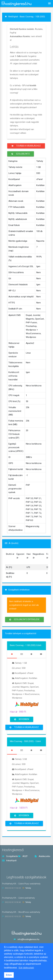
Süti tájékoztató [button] (26, 968)
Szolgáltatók (10, 856)
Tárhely (28, 888)
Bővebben (22, 719)
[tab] (12, 654)
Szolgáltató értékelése (24, 619)
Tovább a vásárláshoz (26, 146)
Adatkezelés (42, 856)
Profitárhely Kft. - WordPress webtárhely (21, 912)
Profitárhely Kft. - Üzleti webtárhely (18, 898)
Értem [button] (9, 975)
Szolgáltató (21, 154)
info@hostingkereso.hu (28, 939)
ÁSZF (23, 856)
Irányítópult (9, 861)
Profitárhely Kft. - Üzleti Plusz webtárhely (21, 884)
